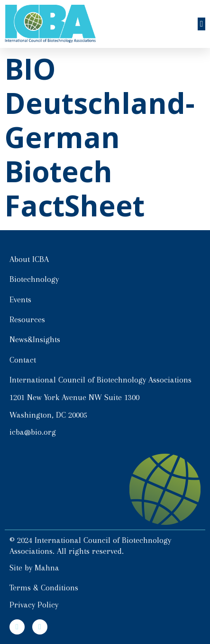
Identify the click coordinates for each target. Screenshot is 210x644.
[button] (201, 24)
